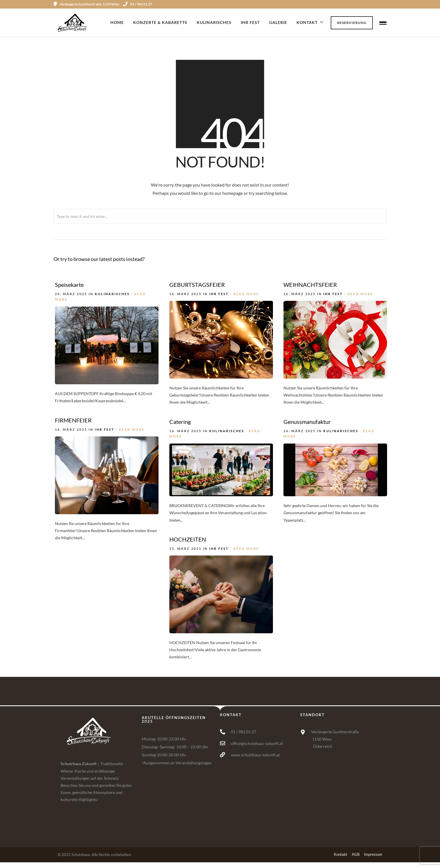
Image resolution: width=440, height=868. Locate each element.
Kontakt (307, 22)
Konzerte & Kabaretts (160, 22)
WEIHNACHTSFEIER (310, 285)
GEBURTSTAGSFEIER (197, 285)
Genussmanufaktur (307, 422)
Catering (180, 422)
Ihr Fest (250, 22)
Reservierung (352, 23)
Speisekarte (69, 285)
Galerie (278, 22)
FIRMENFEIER (73, 420)
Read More (246, 294)
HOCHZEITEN (188, 539)
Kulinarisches (214, 22)
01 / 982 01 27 (137, 4)
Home (117, 22)
